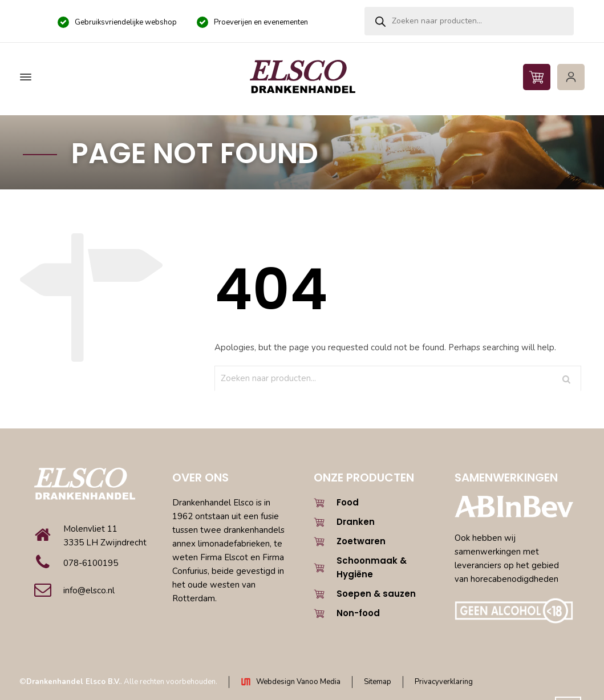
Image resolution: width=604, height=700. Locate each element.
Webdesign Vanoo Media (298, 682)
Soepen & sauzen (376, 594)
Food (348, 502)
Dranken (356, 522)
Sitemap (378, 682)
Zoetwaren (361, 541)
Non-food (358, 613)
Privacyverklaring (444, 682)
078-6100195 (91, 563)
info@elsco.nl (89, 590)
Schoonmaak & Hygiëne (372, 567)
